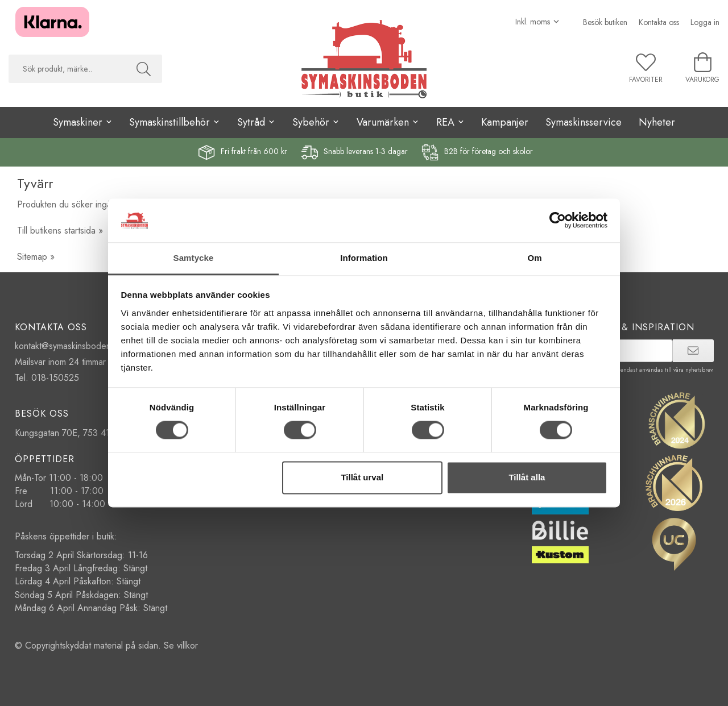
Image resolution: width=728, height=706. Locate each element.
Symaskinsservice (584, 122)
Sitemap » (36, 257)
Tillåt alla (527, 477)
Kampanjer (505, 122)
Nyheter (657, 122)
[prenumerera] (693, 351)
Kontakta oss (659, 22)
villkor (187, 645)
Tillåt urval (362, 477)
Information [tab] (364, 258)
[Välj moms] (538, 22)
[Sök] (144, 69)
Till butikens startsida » (60, 231)
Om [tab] (534, 258)
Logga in (705, 22)
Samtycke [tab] (194, 258)
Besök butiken (605, 22)
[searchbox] (67, 69)
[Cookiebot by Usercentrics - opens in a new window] (558, 221)
